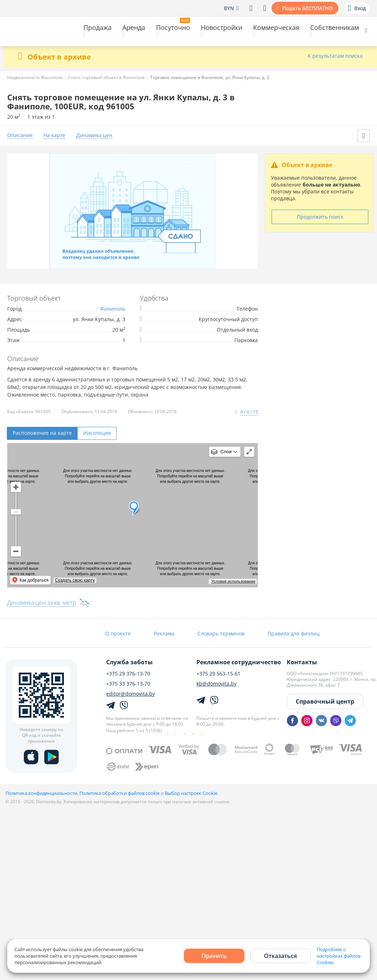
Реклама (164, 633)
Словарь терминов (221, 633)
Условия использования (233, 581)
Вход (357, 8)
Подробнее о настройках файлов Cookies (339, 956)
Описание (20, 135)
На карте (54, 135)
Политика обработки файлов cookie (120, 793)
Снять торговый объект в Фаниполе (106, 77)
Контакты (302, 662)
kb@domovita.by (216, 684)
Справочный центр (325, 701)
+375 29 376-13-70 (128, 674)
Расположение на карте (42, 433)
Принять (214, 956)
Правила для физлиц (294, 633)
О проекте (118, 633)
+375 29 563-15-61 (218, 674)
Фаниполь (113, 309)
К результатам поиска (335, 56)
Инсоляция (97, 433)
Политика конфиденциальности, (42, 793)
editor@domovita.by (131, 694)
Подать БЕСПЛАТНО (308, 8)
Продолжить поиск (320, 217)
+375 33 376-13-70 (128, 684)
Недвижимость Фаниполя (35, 77)
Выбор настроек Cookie (191, 793)
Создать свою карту (75, 580)
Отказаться (280, 956)
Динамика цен (94, 135)
